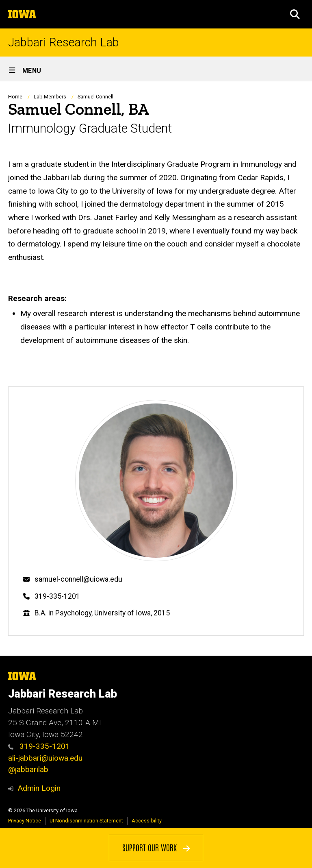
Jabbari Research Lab (64, 43)
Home (15, 97)
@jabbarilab (28, 769)
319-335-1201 (57, 596)
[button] (295, 14)
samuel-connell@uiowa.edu (78, 579)
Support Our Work (156, 847)
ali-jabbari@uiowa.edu (45, 758)
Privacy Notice (25, 821)
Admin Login (39, 788)
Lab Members (50, 97)
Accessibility (147, 821)
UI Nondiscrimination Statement (86, 821)
